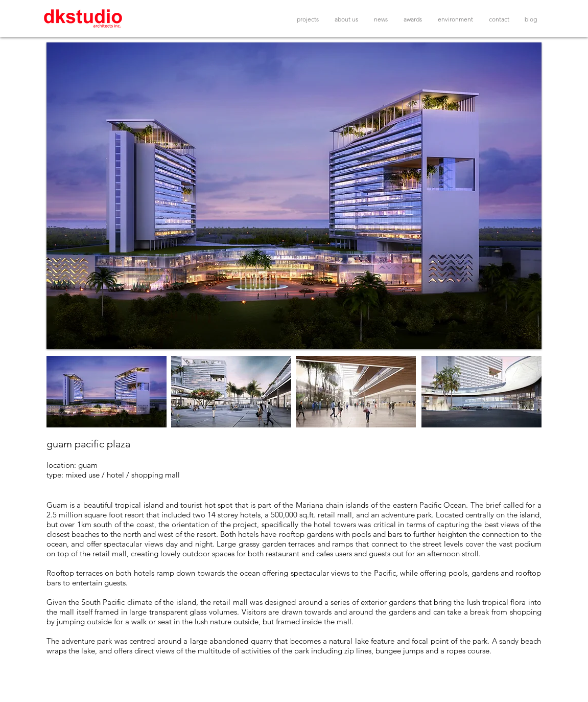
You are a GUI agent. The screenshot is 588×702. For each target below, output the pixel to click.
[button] (294, 196)
